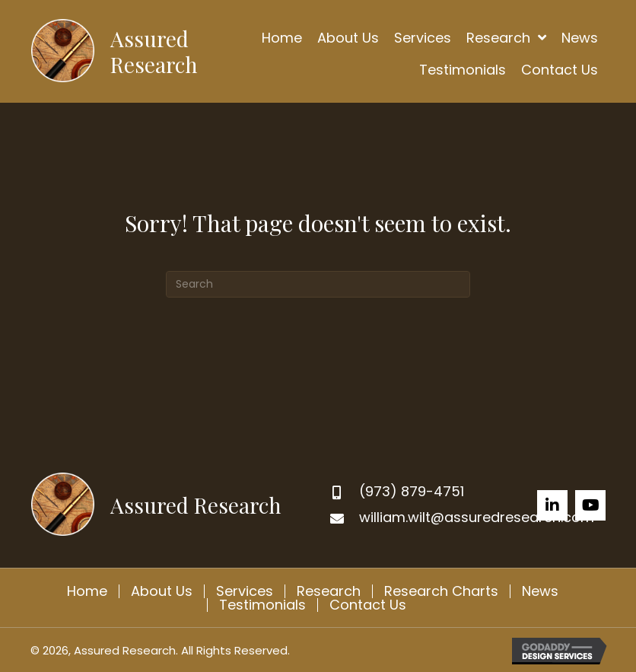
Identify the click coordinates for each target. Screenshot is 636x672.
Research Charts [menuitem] (441, 591)
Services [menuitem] (245, 591)
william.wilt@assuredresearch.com (477, 517)
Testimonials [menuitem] (262, 605)
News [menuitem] (540, 591)
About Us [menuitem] (162, 591)
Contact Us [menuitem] (368, 605)
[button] (552, 505)
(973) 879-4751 (412, 491)
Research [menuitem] (329, 591)
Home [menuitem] (87, 591)
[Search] (318, 284)
